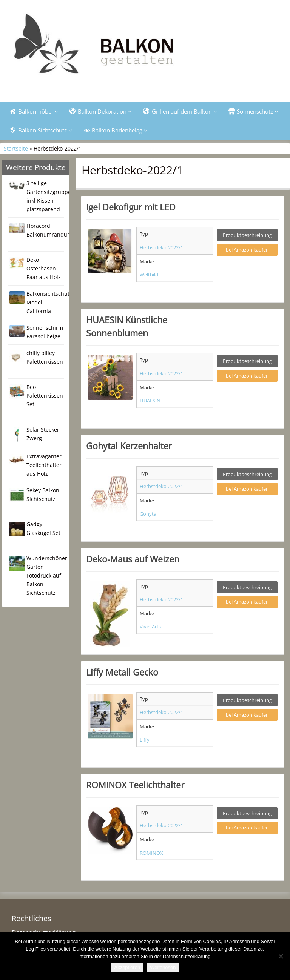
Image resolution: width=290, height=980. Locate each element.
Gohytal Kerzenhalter (129, 446)
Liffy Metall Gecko (122, 672)
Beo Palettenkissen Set (45, 396)
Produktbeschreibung (247, 235)
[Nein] (281, 956)
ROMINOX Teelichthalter (135, 785)
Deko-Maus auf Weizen (133, 559)
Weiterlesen (163, 967)
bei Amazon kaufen (247, 250)
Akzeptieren (127, 967)
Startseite (16, 148)
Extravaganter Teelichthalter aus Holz (44, 465)
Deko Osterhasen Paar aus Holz (44, 268)
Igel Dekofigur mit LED (131, 207)
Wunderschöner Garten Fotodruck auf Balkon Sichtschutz (47, 575)
